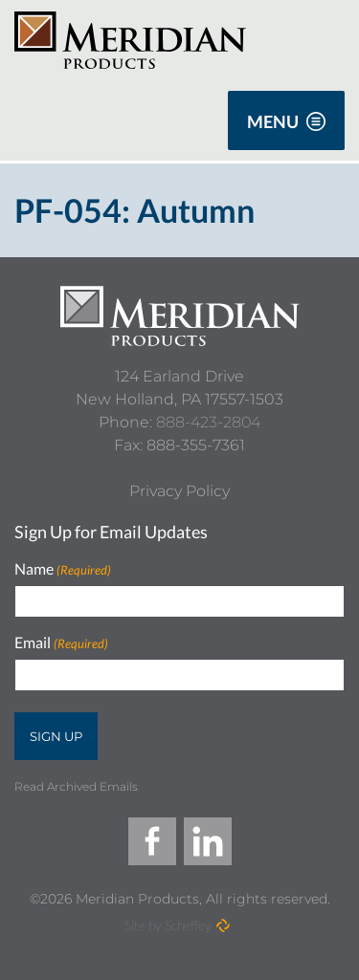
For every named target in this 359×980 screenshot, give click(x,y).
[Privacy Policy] (179, 491)
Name (63, 569)
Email (61, 643)
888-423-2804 (208, 422)
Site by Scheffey (168, 925)
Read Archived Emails (76, 786)
